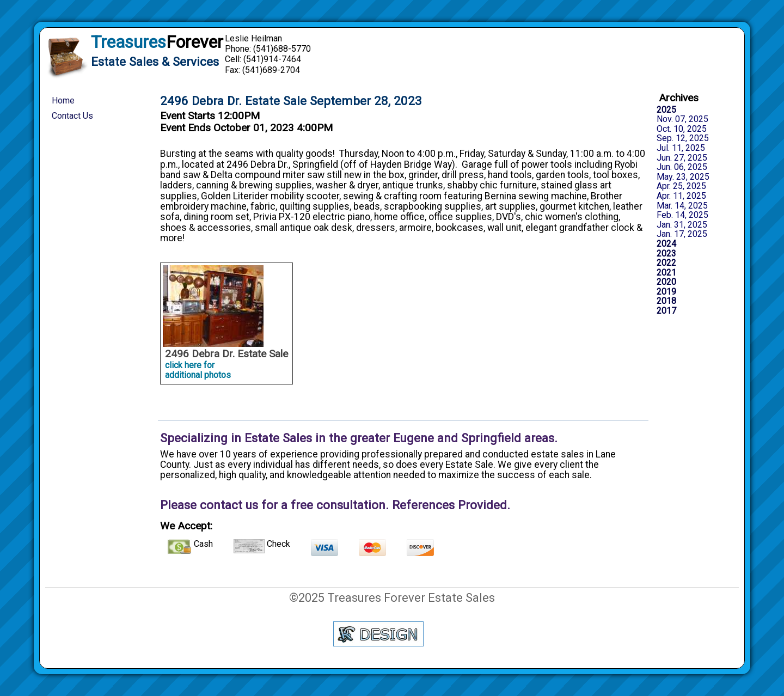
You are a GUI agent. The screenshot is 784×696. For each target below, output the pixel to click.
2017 (666, 311)
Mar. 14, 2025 (682, 206)
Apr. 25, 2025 (681, 186)
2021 (666, 273)
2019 (666, 292)
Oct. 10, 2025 (682, 129)
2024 (666, 244)
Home (63, 100)
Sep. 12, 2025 (683, 138)
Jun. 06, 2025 (682, 167)
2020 (666, 282)
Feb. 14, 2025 (682, 215)
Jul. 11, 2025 (681, 148)
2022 (666, 263)
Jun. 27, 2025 (682, 158)
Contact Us (72, 116)
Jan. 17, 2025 (682, 234)
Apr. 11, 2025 (681, 196)
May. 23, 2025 (683, 177)
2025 (666, 110)
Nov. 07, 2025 (682, 119)
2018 (666, 301)
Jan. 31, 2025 (682, 225)
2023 (666, 254)
